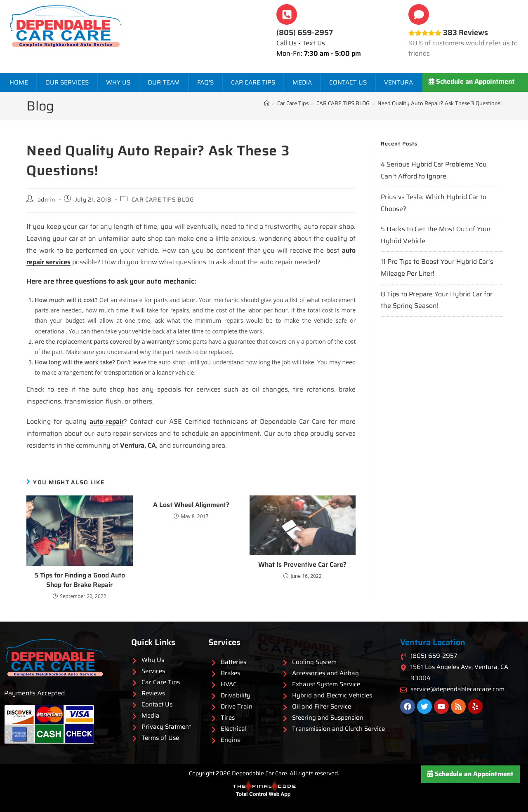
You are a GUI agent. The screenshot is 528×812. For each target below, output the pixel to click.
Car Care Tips (253, 82)
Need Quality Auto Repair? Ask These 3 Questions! (440, 103)
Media (302, 82)
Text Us (314, 43)
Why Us (118, 82)
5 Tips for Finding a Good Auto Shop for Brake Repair (80, 580)
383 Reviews (448, 33)
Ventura (398, 82)
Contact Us (348, 82)
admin (46, 199)
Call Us (286, 43)
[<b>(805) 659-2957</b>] (287, 14)
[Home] (267, 103)
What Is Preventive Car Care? (302, 565)
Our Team (164, 82)
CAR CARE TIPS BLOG (163, 199)
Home (19, 82)
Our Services (67, 82)
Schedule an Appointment (472, 81)
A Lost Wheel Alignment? (191, 505)
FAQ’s (205, 82)
